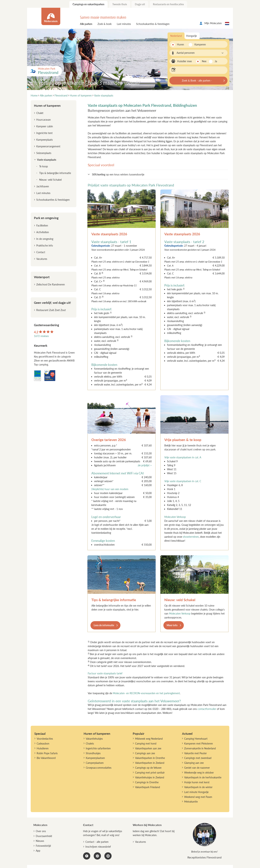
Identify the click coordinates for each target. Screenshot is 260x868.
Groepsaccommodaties (99, 768)
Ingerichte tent (44, 133)
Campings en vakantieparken (88, 4)
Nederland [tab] (176, 36)
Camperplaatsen (95, 763)
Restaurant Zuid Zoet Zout (51, 310)
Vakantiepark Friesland (148, 787)
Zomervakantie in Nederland (200, 748)
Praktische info (45, 245)
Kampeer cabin (45, 126)
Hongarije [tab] (191, 36)
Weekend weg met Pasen (198, 797)
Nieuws (40, 841)
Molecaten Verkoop (175, 517)
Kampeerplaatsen (95, 758)
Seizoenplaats (44, 153)
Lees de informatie (104, 625)
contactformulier (207, 709)
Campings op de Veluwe (148, 768)
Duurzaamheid (44, 836)
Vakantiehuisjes (94, 739)
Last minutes (124, 24)
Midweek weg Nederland (149, 739)
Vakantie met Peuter (195, 753)
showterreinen (191, 537)
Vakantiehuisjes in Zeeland (150, 777)
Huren (180, 44)
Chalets (90, 743)
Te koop (44, 166)
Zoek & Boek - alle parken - (197, 81)
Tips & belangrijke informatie (114, 600)
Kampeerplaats (45, 140)
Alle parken (86, 24)
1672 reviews (41, 336)
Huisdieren (43, 748)
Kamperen (199, 44)
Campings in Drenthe (147, 782)
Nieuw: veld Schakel (180, 600)
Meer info (172, 625)
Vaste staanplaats (47, 160)
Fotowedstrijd (43, 846)
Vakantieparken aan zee (148, 748)
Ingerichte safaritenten (98, 748)
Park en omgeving (46, 218)
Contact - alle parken (97, 842)
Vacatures (42, 259)
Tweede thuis (120, 4)
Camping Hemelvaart (196, 739)
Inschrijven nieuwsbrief (98, 847)
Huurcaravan (44, 120)
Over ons (41, 831)
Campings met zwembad (198, 758)
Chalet (40, 113)
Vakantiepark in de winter (198, 787)
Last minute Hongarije (196, 792)
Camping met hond (146, 743)
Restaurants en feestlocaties (168, 4)
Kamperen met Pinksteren (199, 743)
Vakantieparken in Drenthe (150, 758)
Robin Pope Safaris (47, 753)
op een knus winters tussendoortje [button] (118, 174)
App (38, 851)
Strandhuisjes (93, 753)
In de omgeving (45, 239)
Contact (41, 252)
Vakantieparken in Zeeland (150, 763)
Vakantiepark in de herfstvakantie (203, 777)
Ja (216, 61)
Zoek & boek (105, 24)
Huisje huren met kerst (197, 782)
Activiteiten (43, 232)
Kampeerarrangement (48, 146)
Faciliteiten (42, 225)
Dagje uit (140, 4)
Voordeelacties (45, 739)
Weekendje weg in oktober (199, 773)
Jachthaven (43, 186)
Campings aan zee (145, 753)
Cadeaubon (43, 743)
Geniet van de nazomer (197, 768)
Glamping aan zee (194, 763)
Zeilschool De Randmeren (51, 284)
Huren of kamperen (47, 106)
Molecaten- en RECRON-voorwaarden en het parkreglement (146, 693)
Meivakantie (191, 802)
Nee (204, 61)
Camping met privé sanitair (150, 773)
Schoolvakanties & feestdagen (153, 24)
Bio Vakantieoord (46, 758)
